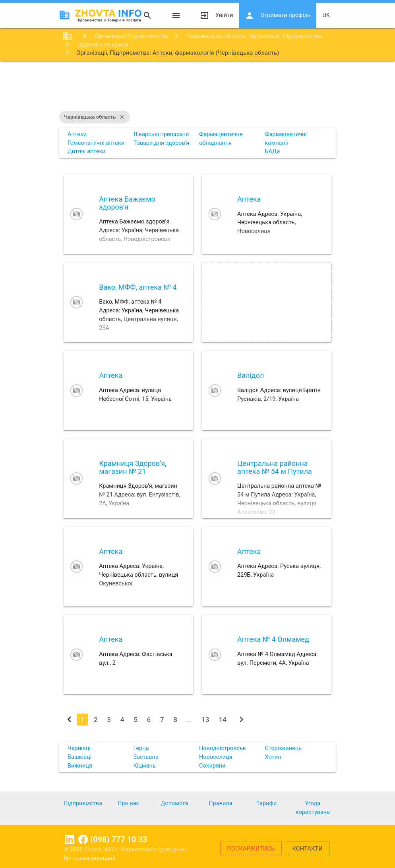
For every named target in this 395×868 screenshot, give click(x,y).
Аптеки (77, 134)
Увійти (216, 15)
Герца (141, 748)
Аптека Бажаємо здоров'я (127, 203)
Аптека (249, 199)
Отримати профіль (278, 15)
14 (223, 720)
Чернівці (79, 748)
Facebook (83, 839)
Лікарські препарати (161, 134)
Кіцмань (144, 766)
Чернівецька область (95, 117)
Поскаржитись (251, 849)
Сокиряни (212, 766)
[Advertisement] (197, 87)
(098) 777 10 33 (119, 839)
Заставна (146, 757)
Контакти (308, 849)
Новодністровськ (223, 748)
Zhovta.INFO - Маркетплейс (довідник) (135, 850)
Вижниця (80, 766)
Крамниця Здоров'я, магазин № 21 (133, 467)
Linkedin (70, 839)
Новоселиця (216, 757)
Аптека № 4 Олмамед (273, 639)
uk (326, 15)
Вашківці (79, 757)
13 (205, 720)
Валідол (251, 375)
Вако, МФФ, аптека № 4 (138, 287)
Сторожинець (283, 748)
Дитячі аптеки (87, 151)
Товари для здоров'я (161, 143)
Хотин (273, 757)
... (190, 720)
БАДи (272, 151)
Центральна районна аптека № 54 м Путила (275, 467)
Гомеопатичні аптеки (96, 143)
